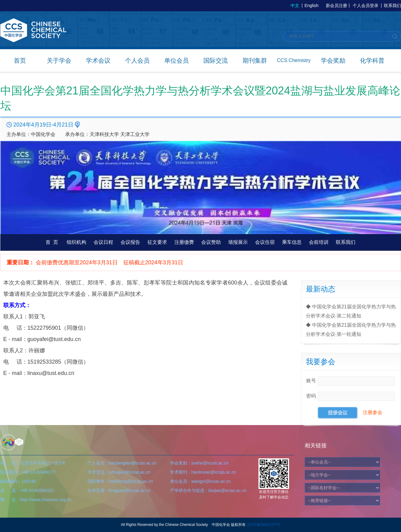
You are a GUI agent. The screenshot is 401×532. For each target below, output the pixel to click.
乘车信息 (292, 242)
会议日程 (103, 242)
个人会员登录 (366, 6)
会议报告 (130, 242)
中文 (295, 6)
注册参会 (373, 412)
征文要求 (157, 242)
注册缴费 (184, 242)
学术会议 (98, 61)
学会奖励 (333, 61)
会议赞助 (211, 242)
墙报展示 (238, 242)
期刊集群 (255, 61)
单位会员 (176, 61)
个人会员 (137, 61)
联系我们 (392, 6)
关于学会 (59, 61)
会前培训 (319, 242)
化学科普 (372, 61)
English (311, 6)
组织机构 (76, 242)
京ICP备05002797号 (264, 525)
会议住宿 (265, 242)
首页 (20, 61)
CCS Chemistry (294, 60)
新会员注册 (336, 6)
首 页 (52, 242)
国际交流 (216, 61)
